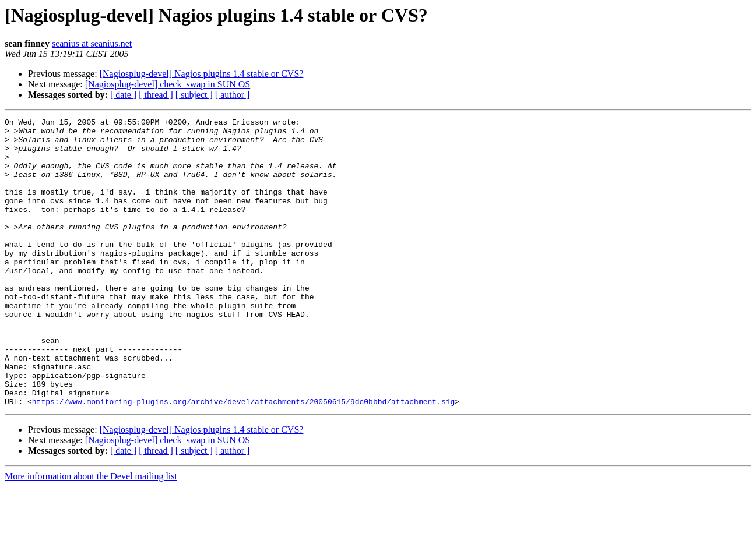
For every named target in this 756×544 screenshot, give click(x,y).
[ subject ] (194, 95)
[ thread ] (156, 95)
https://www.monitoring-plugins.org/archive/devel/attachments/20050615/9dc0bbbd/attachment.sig (243, 459)
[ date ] (123, 95)
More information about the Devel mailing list (91, 534)
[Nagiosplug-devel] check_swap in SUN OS (168, 84)
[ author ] (233, 95)
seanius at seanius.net (92, 43)
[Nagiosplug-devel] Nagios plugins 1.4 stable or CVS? (202, 74)
